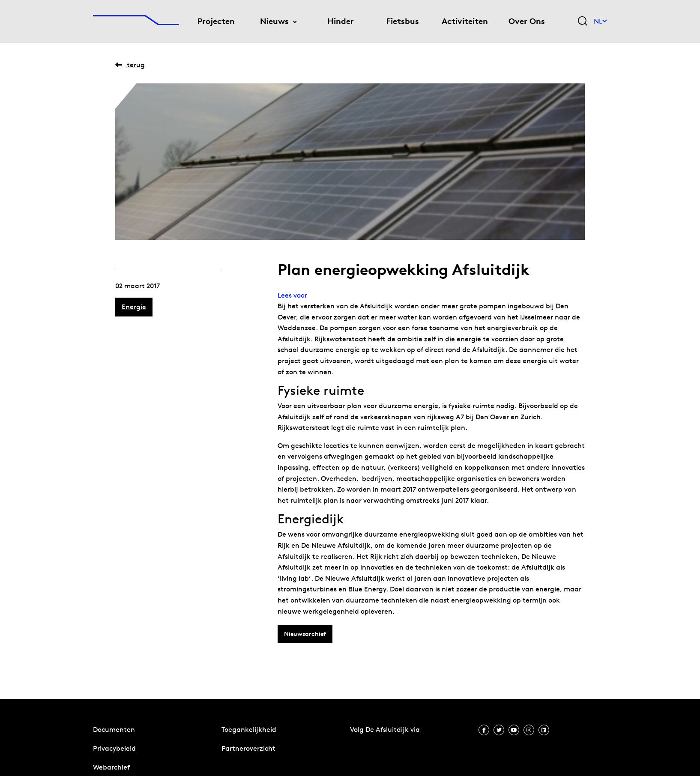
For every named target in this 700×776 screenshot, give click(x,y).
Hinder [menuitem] (341, 21)
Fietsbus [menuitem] (403, 21)
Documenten (114, 730)
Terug (130, 65)
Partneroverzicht (248, 748)
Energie (134, 307)
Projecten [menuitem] (216, 21)
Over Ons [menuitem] (527, 21)
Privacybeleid (114, 748)
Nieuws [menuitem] (274, 21)
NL (600, 21)
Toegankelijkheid (249, 730)
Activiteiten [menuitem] (465, 21)
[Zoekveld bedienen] (583, 22)
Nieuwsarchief (305, 634)
